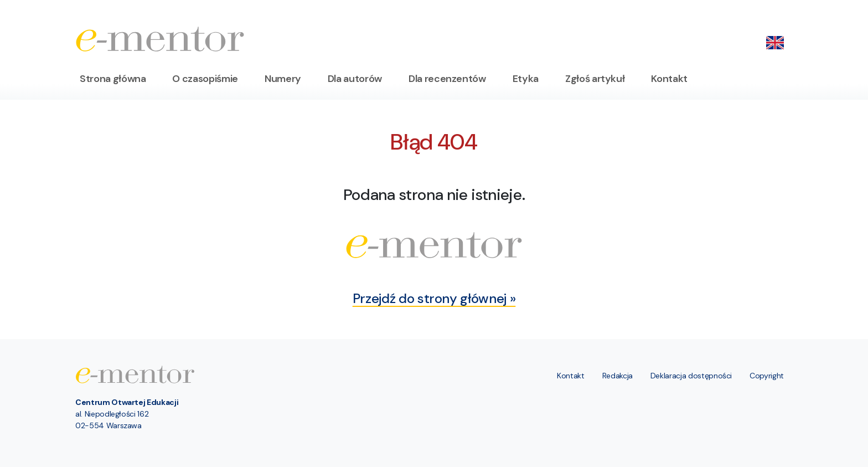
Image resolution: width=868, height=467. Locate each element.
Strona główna (113, 79)
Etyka (526, 79)
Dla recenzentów (447, 79)
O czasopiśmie (205, 79)
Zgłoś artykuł (595, 79)
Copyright (767, 376)
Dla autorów (355, 79)
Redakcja (618, 376)
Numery (283, 79)
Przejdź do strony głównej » (434, 298)
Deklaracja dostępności (691, 376)
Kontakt (669, 79)
